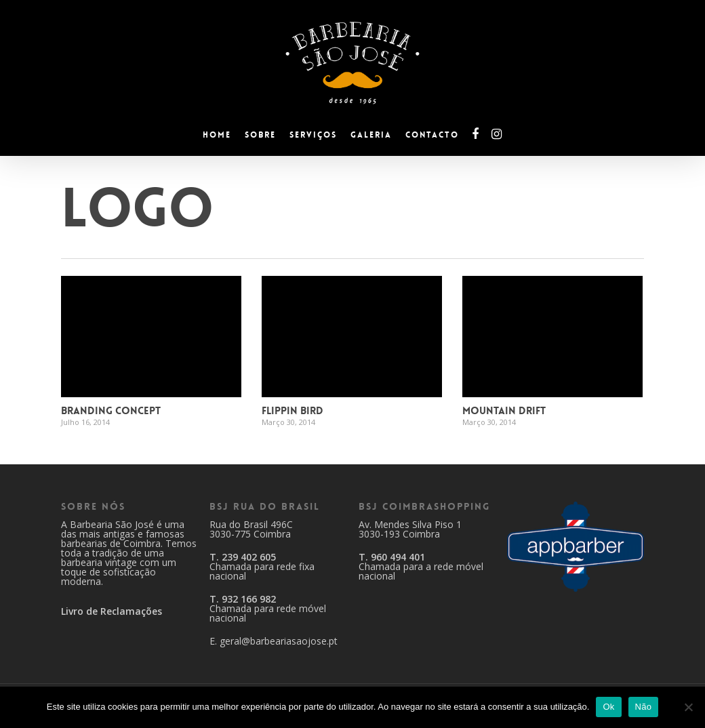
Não (644, 707)
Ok (608, 707)
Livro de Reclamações (112, 611)
